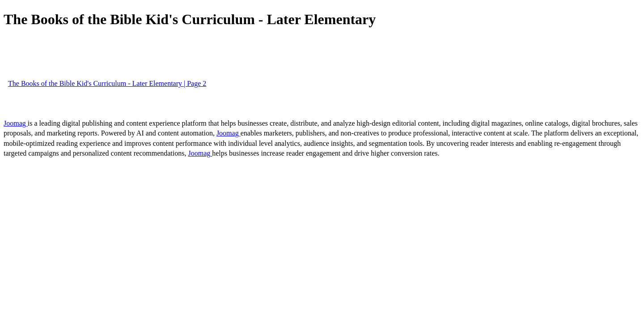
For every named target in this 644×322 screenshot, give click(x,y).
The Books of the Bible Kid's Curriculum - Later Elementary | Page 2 (107, 83)
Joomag (16, 123)
